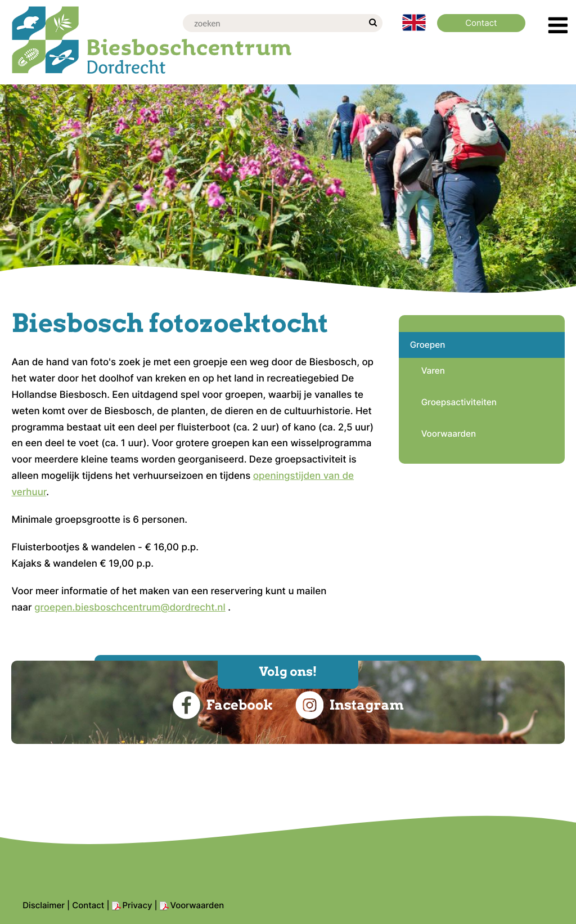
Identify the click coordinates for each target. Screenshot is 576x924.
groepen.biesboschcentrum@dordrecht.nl (130, 608)
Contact (88, 905)
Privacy (138, 905)
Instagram (349, 705)
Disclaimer (44, 905)
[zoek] (373, 23)
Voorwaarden (197, 905)
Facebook (222, 705)
